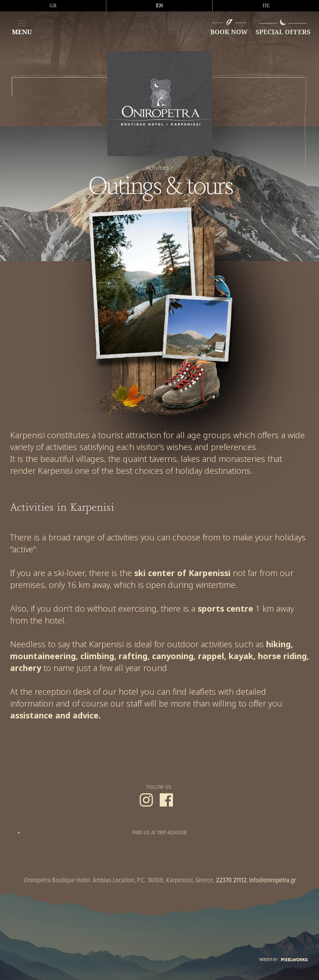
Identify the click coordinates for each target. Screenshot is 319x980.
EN (159, 5)
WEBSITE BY (283, 960)
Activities (157, 168)
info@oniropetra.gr (272, 880)
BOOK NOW (229, 32)
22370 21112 (231, 880)
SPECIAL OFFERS (283, 32)
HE (266, 5)
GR (53, 5)
